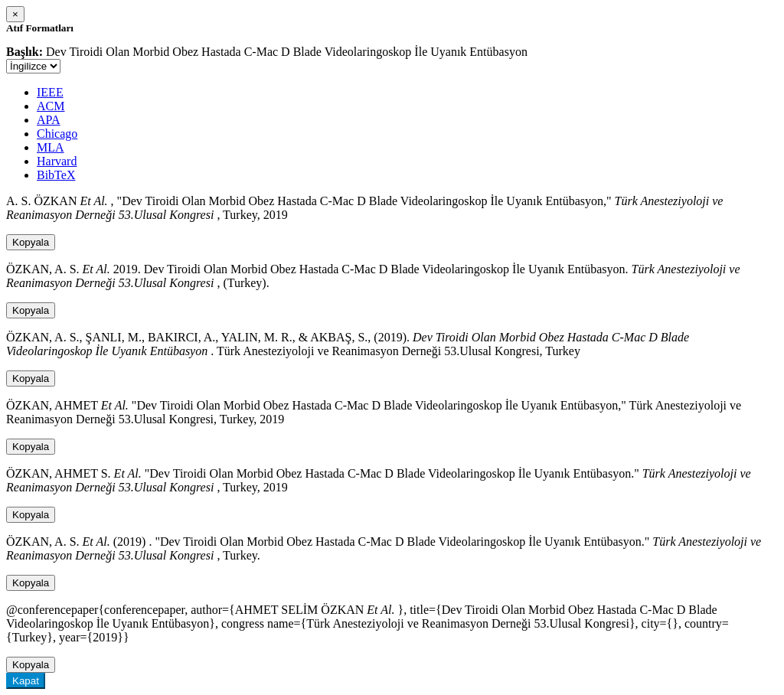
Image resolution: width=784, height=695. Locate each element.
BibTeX (56, 175)
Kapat (26, 681)
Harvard (57, 161)
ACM (51, 106)
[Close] (15, 14)
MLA (51, 147)
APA (49, 120)
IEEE (50, 92)
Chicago (57, 134)
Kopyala (31, 242)
